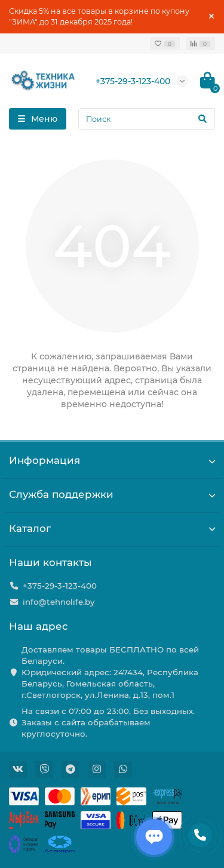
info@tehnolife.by (59, 602)
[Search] (147, 119)
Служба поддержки (112, 494)
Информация (112, 460)
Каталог (112, 528)
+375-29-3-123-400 (133, 81)
